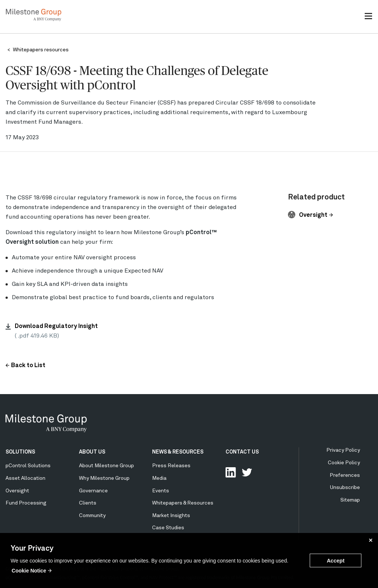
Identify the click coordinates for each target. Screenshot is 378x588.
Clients (88, 503)
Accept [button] (336, 561)
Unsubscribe (345, 488)
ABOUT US (92, 452)
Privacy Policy (343, 450)
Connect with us (231, 472)
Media (159, 478)
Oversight (313, 215)
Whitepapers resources (41, 50)
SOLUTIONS (20, 452)
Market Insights (171, 516)
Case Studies (168, 528)
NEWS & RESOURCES (178, 452)
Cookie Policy (344, 463)
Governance (93, 491)
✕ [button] (371, 540)
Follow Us (247, 472)
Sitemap (350, 500)
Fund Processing (26, 503)
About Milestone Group (106, 466)
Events (161, 491)
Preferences (345, 475)
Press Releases (171, 466)
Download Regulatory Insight (56, 327)
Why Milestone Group (104, 478)
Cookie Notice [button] (29, 571)
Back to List (28, 366)
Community (92, 516)
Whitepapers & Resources (183, 503)
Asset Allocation (25, 478)
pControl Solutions (28, 466)
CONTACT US (242, 452)
